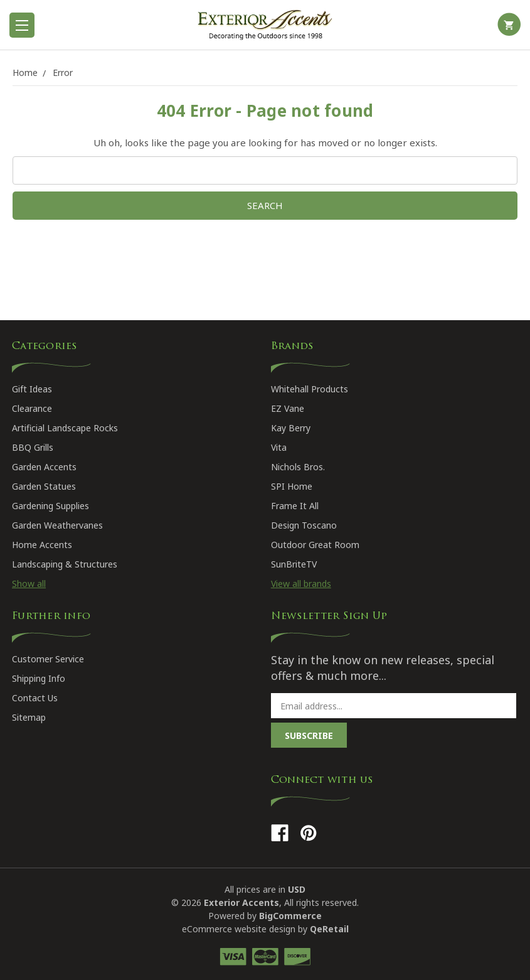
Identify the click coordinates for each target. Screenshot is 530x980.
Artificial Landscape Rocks (65, 428)
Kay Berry (291, 428)
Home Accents (42, 545)
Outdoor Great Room (315, 545)
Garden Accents (44, 467)
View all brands (301, 584)
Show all (29, 584)
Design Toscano (304, 525)
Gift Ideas (32, 389)
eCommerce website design (239, 929)
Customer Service (48, 659)
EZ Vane (288, 408)
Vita (279, 447)
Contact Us (35, 698)
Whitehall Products (310, 389)
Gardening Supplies (50, 506)
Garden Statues (44, 486)
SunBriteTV (294, 564)
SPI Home (292, 486)
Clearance (32, 408)
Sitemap (29, 717)
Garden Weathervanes (57, 525)
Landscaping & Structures (65, 564)
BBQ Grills (33, 447)
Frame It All (295, 506)
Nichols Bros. (298, 467)
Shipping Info (39, 678)
